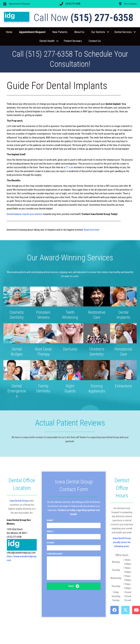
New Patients (60, 32)
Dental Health (47, 41)
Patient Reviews (73, 41)
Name (50, 520)
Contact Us (95, 41)
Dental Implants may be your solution (25, 214)
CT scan (70, 167)
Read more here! (92, 230)
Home (9, 32)
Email (50, 531)
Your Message (54, 554)
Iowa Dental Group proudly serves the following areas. (122, 542)
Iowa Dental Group (19, 501)
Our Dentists (98, 32)
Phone (50, 543)
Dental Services (123, 32)
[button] (108, 32)
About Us (79, 32)
